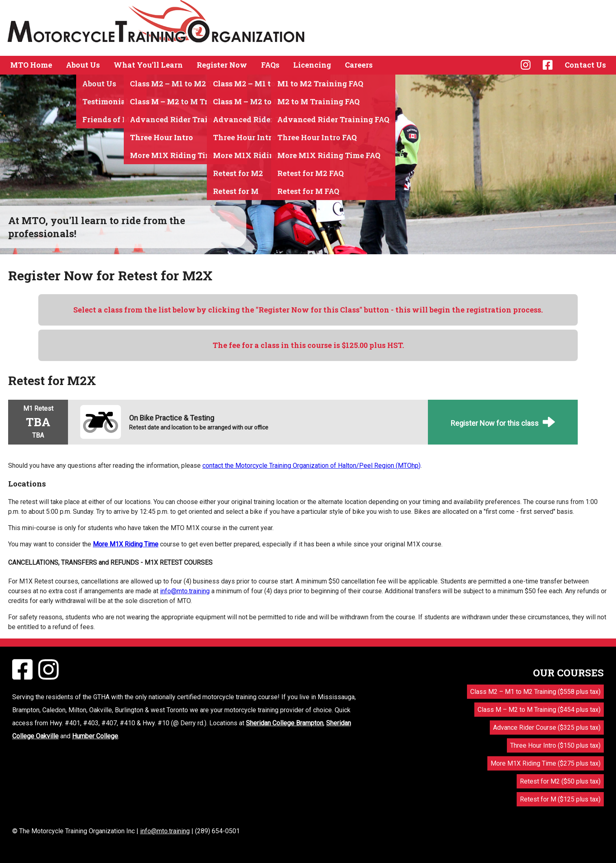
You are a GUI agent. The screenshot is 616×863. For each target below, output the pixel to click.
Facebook (548, 65)
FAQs (270, 65)
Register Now (222, 65)
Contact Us (585, 65)
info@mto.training (185, 591)
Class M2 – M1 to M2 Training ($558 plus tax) (535, 692)
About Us (83, 65)
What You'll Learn (148, 65)
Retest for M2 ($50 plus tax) (560, 781)
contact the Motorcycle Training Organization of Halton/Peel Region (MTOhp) (311, 466)
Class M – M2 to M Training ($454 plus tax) (539, 710)
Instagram (526, 65)
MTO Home (31, 65)
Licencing (312, 65)
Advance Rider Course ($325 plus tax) (547, 728)
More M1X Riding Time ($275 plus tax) (546, 763)
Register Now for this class (495, 423)
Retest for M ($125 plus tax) (560, 799)
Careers (359, 65)
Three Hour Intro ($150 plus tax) (555, 745)
